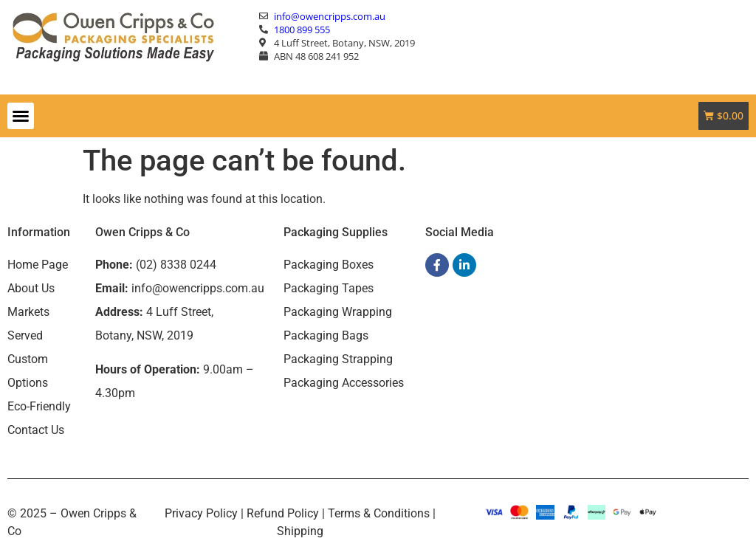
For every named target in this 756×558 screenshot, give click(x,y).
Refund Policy (283, 513)
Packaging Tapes (329, 288)
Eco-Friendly (39, 406)
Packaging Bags (326, 335)
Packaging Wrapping (338, 312)
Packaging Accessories (344, 383)
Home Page (38, 265)
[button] (21, 116)
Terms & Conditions (379, 513)
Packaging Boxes (329, 265)
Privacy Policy (201, 513)
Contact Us (36, 430)
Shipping (300, 531)
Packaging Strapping (338, 359)
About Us (31, 288)
